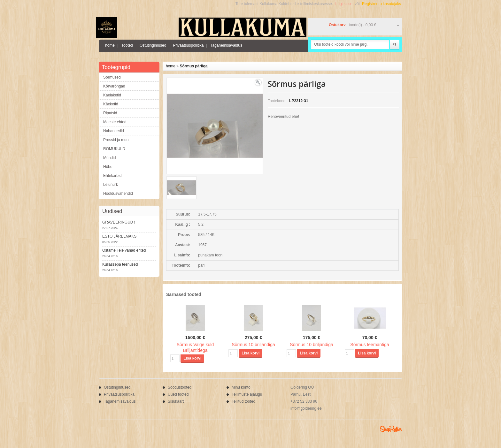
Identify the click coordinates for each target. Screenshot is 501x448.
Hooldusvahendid (118, 194)
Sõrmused (112, 77)
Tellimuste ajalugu (247, 394)
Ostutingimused (153, 45)
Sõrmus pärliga (193, 66)
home (110, 45)
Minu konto (241, 387)
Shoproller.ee (391, 429)
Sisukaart (176, 401)
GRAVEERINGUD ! (119, 222)
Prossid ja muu (116, 140)
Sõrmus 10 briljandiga (253, 345)
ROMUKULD (114, 149)
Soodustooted (180, 387)
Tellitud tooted (243, 401)
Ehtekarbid (112, 176)
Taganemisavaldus (226, 45)
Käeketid (111, 104)
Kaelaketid (112, 95)
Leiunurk (111, 185)
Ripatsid (110, 113)
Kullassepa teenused (120, 264)
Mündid (109, 158)
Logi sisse (344, 4)
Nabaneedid (114, 131)
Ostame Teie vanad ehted (124, 250)
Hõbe (108, 167)
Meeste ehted (115, 122)
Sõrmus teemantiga (370, 345)
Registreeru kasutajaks (382, 4)
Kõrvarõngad (114, 86)
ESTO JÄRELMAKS (119, 236)
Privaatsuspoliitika (188, 45)
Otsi (395, 45)
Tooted (127, 45)
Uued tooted (178, 394)
